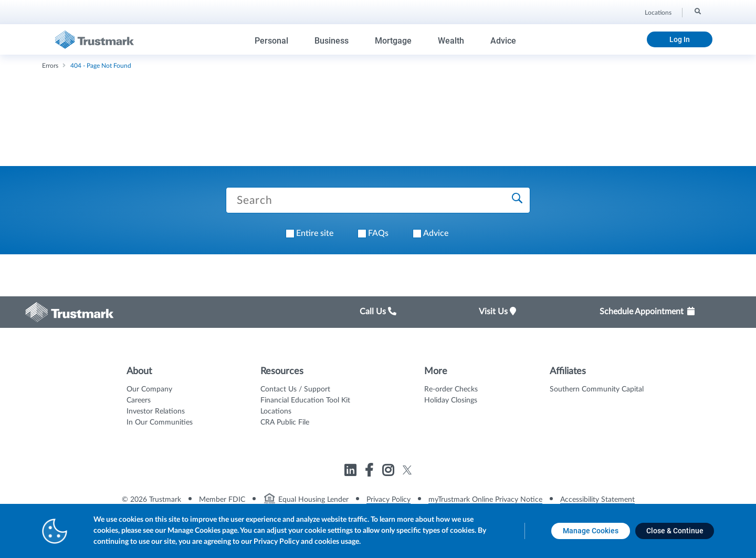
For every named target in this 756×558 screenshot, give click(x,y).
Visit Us (497, 312)
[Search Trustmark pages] (378, 200)
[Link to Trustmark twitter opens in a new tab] (407, 470)
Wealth (451, 41)
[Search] (697, 11)
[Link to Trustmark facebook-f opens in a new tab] (370, 472)
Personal (271, 41)
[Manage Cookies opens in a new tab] (591, 531)
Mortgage (393, 41)
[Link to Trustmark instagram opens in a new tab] (389, 472)
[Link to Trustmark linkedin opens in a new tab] (351, 472)
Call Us (378, 312)
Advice (503, 41)
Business (332, 41)
